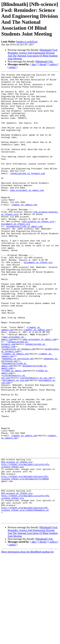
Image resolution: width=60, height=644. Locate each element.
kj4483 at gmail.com (14, 430)
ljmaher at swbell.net (27, 42)
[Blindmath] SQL (44, 61)
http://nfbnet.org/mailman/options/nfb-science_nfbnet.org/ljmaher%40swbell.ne (25, 596)
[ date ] (34, 64)
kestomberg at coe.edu (16, 442)
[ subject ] (53, 64)
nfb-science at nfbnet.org (38, 251)
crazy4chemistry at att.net (36, 439)
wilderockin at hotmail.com (19, 404)
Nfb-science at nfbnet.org (17, 540)
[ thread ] (43, 64)
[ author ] (12, 67)
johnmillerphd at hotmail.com (28, 194)
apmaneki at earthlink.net (18, 416)
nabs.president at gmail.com (27, 214)
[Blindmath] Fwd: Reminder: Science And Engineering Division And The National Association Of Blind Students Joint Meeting (33, 54)
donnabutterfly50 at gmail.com (24, 257)
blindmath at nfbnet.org (16, 254)
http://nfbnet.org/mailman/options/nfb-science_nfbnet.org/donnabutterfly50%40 (25, 559)
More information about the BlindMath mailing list (27, 641)
